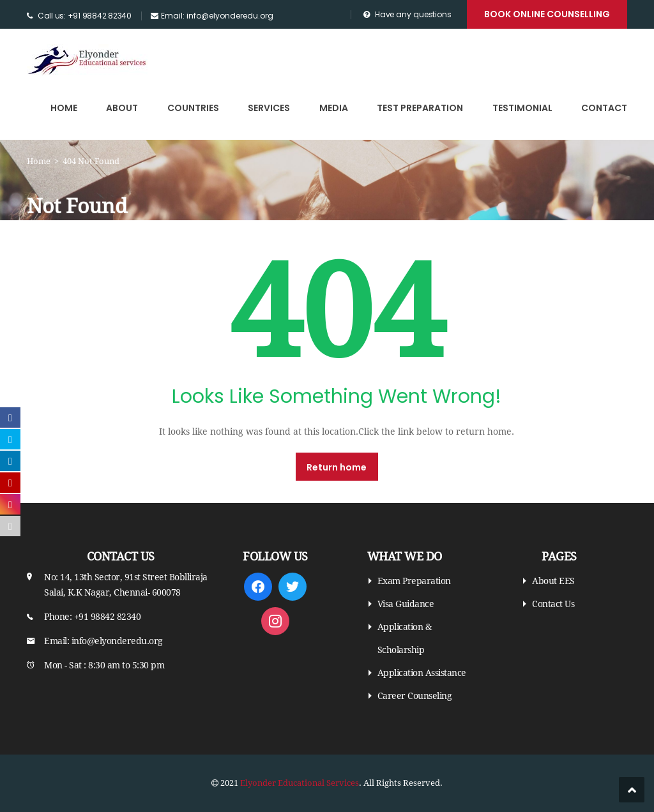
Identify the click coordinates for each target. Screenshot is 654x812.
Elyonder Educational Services (300, 783)
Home (64, 108)
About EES (553, 581)
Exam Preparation (414, 581)
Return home (337, 467)
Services (269, 108)
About (122, 108)
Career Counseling (415, 696)
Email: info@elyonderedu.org (217, 16)
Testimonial (522, 108)
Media (334, 108)
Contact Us (553, 604)
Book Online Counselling (547, 14)
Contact (604, 108)
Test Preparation (420, 108)
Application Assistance (422, 673)
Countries (193, 108)
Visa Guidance (406, 604)
